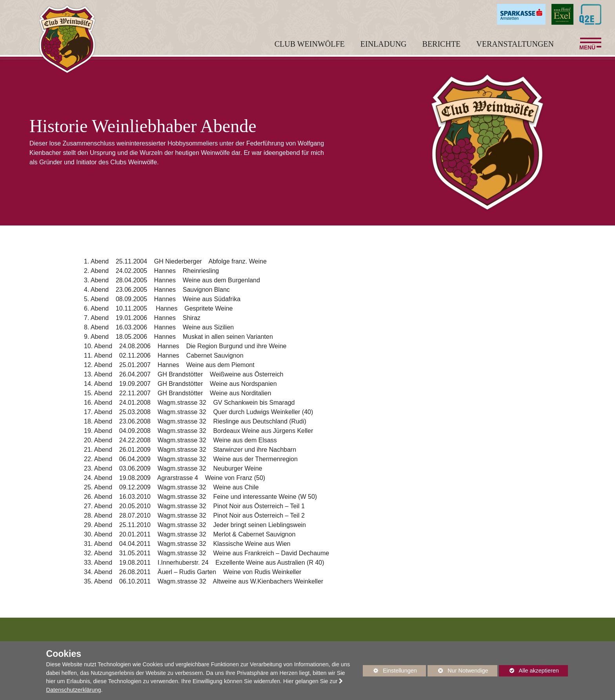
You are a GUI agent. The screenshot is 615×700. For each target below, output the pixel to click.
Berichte (442, 49)
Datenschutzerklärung (74, 690)
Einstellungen (390, 672)
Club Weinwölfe (310, 49)
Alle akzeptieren (529, 671)
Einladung (384, 49)
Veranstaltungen (515, 49)
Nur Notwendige (458, 672)
